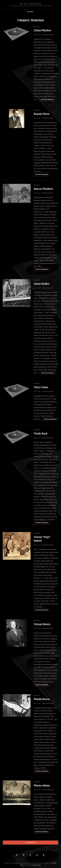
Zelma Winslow (42, 30)
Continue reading (48, 100)
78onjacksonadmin (48, 35)
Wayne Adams (42, 785)
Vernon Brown (42, 624)
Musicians (37, 27)
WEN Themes (37, 865)
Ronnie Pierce (42, 114)
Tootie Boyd (40, 433)
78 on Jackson (31, 4)
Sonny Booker (42, 284)
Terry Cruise (41, 387)
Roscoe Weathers (43, 189)
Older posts (31, 843)
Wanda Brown (42, 699)
